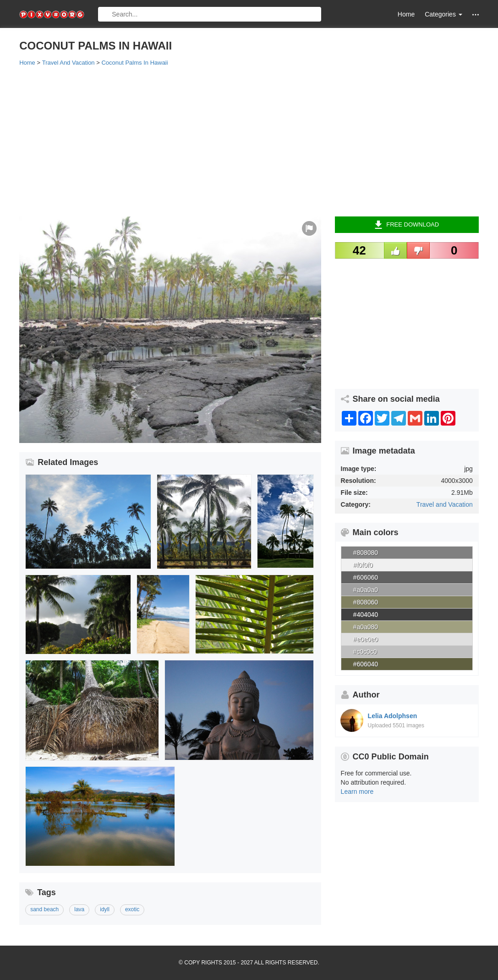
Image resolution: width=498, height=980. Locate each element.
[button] (476, 14)
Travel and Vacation (445, 504)
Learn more (357, 792)
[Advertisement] (249, 141)
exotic (132, 909)
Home (406, 14)
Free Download (407, 225)
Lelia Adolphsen (393, 716)
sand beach (44, 909)
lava (79, 909)
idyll (105, 909)
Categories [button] (443, 14)
